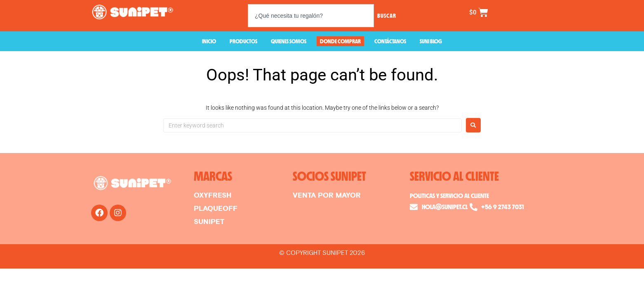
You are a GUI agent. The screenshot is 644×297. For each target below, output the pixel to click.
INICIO (209, 41)
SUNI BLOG (431, 41)
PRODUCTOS (243, 41)
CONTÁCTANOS (390, 41)
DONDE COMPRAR (340, 41)
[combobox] (311, 16)
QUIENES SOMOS (289, 41)
